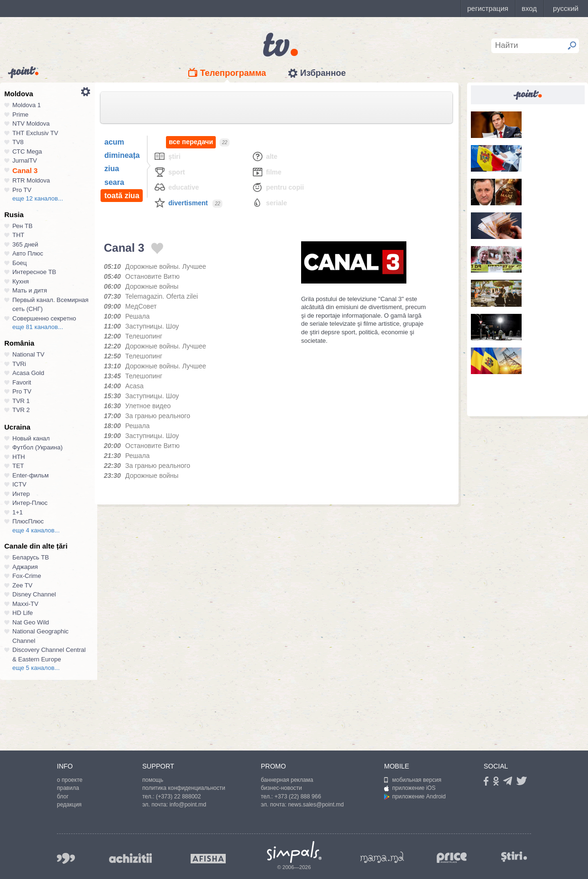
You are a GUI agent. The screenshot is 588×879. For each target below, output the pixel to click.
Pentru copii (278, 187)
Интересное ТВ (34, 272)
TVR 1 (21, 401)
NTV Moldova (31, 124)
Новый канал (31, 438)
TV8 (18, 142)
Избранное (323, 73)
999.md (66, 858)
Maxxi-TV (25, 604)
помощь (153, 780)
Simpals (294, 852)
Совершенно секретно (44, 318)
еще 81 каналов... (38, 327)
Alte (264, 156)
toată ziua (122, 196)
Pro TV (22, 190)
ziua (112, 169)
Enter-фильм (31, 475)
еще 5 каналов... (36, 668)
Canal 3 (25, 170)
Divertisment (181, 203)
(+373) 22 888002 (179, 797)
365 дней (25, 244)
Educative (176, 187)
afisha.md (208, 859)
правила (68, 788)
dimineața (122, 155)
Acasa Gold (28, 373)
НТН (19, 457)
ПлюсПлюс (28, 521)
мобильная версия (413, 780)
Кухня (21, 281)
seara (114, 182)
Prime (20, 114)
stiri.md (514, 856)
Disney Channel (34, 594)
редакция (69, 805)
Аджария (25, 567)
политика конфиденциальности (184, 788)
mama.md (382, 857)
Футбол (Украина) (37, 447)
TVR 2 (21, 410)
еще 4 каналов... (36, 530)
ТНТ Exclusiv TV (35, 133)
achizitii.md (130, 858)
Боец (19, 263)
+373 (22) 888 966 (298, 797)
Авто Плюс (28, 253)
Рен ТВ (23, 226)
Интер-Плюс (30, 503)
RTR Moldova (31, 180)
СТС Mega (27, 151)
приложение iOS (410, 788)
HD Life (23, 613)
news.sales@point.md (316, 805)
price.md (452, 858)
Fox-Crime (27, 576)
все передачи (191, 142)
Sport (169, 172)
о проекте (70, 780)
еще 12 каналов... (38, 198)
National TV (28, 354)
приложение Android (415, 797)
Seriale (269, 203)
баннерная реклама (287, 780)
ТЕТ (18, 466)
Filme (266, 172)
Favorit (22, 382)
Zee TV (22, 585)
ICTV (19, 484)
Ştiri (167, 156)
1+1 (18, 512)
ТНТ (18, 235)
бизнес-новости (281, 788)
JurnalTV (25, 160)
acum (114, 142)
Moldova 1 (27, 105)
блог (63, 797)
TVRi (19, 364)
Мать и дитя (30, 290)
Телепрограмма (233, 73)
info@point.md (188, 805)
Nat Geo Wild (31, 622)
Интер (21, 494)
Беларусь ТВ (31, 557)
